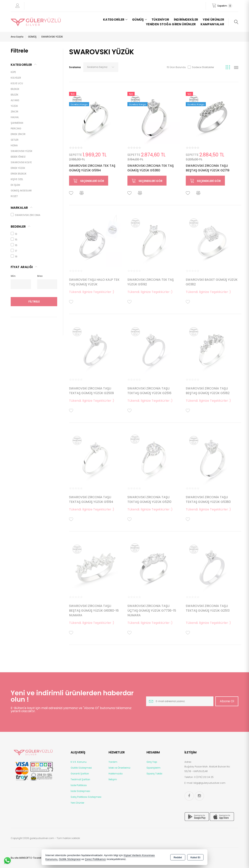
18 (14, 256)
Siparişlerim (153, 768)
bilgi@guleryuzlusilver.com (210, 783)
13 (14, 234)
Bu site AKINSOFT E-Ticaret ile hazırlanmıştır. (36, 858)
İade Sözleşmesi (80, 791)
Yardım (113, 762)
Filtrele (34, 302)
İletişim (113, 779)
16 (14, 245)
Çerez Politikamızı (95, 859)
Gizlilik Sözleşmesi (81, 768)
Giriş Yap (152, 762)
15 (14, 239)
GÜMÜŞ (32, 37)
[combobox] (101, 67)
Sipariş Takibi (154, 774)
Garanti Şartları (80, 774)
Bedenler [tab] (18, 227)
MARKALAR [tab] (19, 208)
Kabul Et (195, 857)
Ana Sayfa (17, 37)
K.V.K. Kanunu (79, 762)
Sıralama (75, 67)
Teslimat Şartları (80, 779)
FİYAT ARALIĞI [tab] (22, 267)
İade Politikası (79, 785)
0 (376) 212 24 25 (204, 777)
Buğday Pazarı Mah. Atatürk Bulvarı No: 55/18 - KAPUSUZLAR (207, 769)
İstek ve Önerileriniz (119, 768)
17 (14, 251)
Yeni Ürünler (77, 803)
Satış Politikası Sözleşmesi (86, 797)
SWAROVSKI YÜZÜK (52, 37)
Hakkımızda (116, 774)
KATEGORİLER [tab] (21, 65)
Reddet (178, 857)
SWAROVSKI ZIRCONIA (25, 215)
